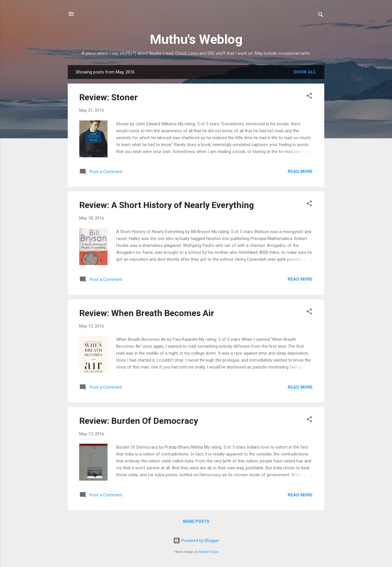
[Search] (321, 16)
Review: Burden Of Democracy (139, 421)
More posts (196, 521)
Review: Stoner (109, 97)
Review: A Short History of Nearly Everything (167, 205)
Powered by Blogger (196, 540)
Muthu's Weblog (196, 39)
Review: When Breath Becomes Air (147, 313)
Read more (300, 171)
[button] (309, 97)
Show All (305, 72)
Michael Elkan (209, 552)
